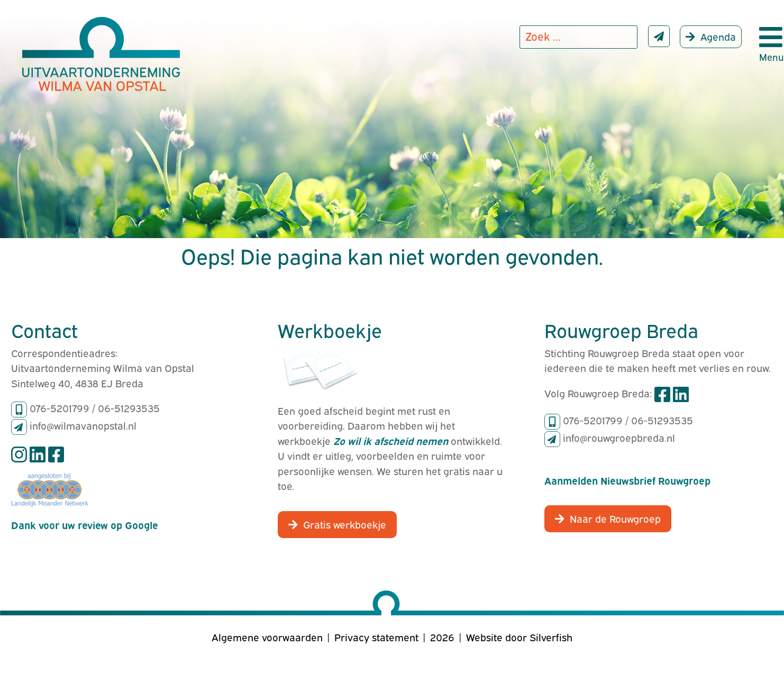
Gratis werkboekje (345, 524)
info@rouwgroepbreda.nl (619, 437)
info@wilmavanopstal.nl (83, 425)
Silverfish (551, 637)
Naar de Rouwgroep (615, 518)
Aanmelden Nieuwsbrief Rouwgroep (627, 480)
